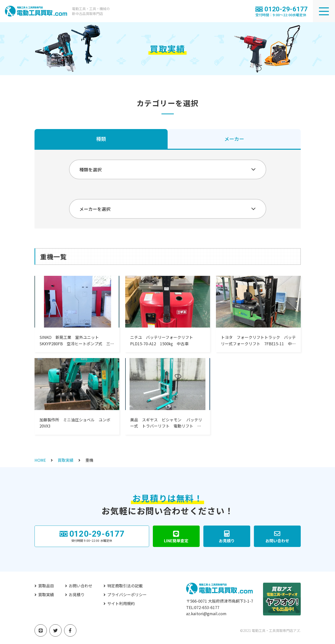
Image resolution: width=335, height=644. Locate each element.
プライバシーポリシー (127, 594)
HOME (40, 460)
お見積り (77, 594)
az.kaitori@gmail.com (206, 613)
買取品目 (46, 586)
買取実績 (66, 460)
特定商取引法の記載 (125, 586)
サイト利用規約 (121, 603)
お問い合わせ (81, 586)
